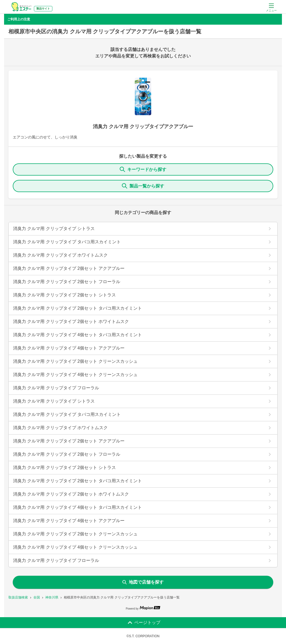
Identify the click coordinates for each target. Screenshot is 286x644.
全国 (37, 597)
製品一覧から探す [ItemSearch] (143, 186)
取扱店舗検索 (18, 597)
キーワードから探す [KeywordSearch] (143, 169)
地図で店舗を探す (143, 582)
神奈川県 (52, 597)
